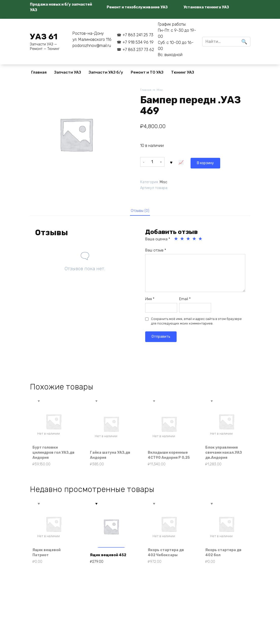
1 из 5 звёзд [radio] (176, 240)
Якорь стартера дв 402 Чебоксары (169, 563)
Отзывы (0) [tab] (140, 211)
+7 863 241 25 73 (138, 35)
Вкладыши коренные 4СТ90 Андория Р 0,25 (167, 460)
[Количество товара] (152, 162)
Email (185, 300)
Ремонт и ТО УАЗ (147, 72)
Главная (39, 72)
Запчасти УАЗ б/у (106, 72)
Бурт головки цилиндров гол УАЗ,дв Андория (51, 460)
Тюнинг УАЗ (183, 72)
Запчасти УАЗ (68, 72)
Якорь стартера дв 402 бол (226, 563)
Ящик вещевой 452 (107, 563)
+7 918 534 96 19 (138, 42)
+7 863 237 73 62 (138, 50)
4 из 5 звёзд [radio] (195, 240)
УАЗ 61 (44, 37)
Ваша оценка (158, 240)
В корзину (183, 162)
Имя (150, 300)
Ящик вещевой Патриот (49, 563)
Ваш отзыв (156, 252)
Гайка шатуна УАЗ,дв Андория (108, 463)
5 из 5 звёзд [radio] (201, 240)
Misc (161, 90)
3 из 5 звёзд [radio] (189, 240)
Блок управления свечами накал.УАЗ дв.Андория (225, 457)
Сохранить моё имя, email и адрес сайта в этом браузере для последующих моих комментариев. (196, 322)
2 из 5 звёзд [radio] (182, 240)
